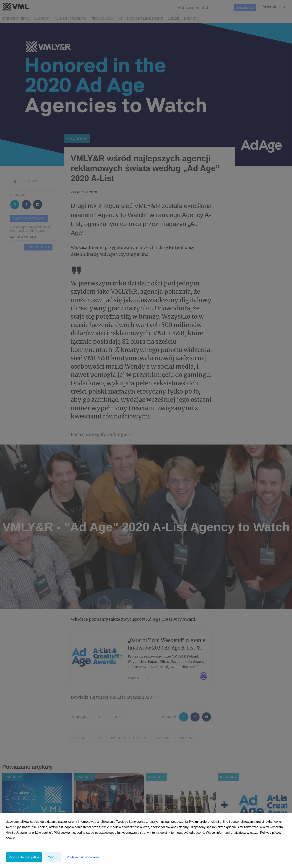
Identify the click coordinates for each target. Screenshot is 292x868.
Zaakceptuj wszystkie (24, 857)
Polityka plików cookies (83, 857)
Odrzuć (53, 857)
